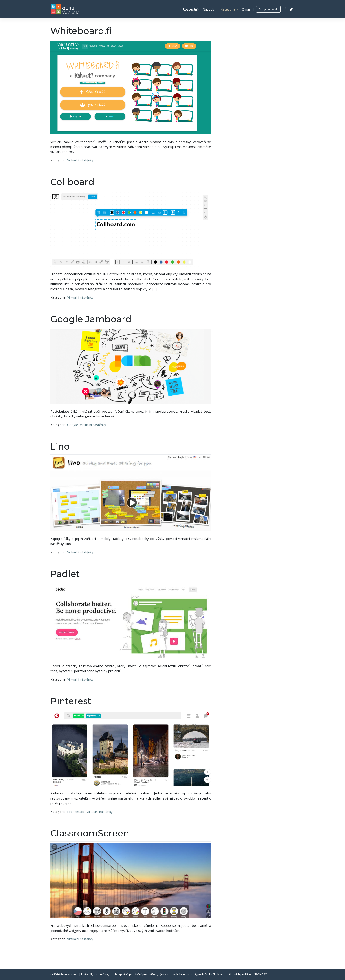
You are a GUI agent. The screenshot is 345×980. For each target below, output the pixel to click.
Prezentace (76, 812)
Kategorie (228, 9)
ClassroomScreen (90, 833)
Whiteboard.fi (81, 31)
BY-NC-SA (261, 974)
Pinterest (71, 701)
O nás (246, 9)
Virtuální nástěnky (80, 160)
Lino (60, 446)
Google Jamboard (91, 319)
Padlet (65, 574)
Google (73, 425)
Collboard (72, 182)
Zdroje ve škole (268, 9)
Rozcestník (191, 9)
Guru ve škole (69, 974)
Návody (208, 9)
